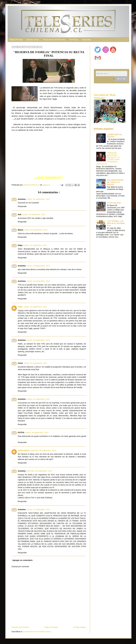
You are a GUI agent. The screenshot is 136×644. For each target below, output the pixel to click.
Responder (22, 206)
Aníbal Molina (24, 450)
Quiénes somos (33, 40)
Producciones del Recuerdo (54, 40)
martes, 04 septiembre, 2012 (38, 199)
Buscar (121, 79)
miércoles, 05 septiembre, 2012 (43, 450)
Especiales (87, 40)
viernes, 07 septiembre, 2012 (38, 509)
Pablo (20, 307)
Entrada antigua (80, 627)
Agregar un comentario (22, 560)
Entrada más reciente (20, 627)
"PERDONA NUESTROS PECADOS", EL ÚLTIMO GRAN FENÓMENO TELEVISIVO (108, 158)
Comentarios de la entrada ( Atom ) (37, 632)
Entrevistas (74, 40)
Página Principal (16, 40)
